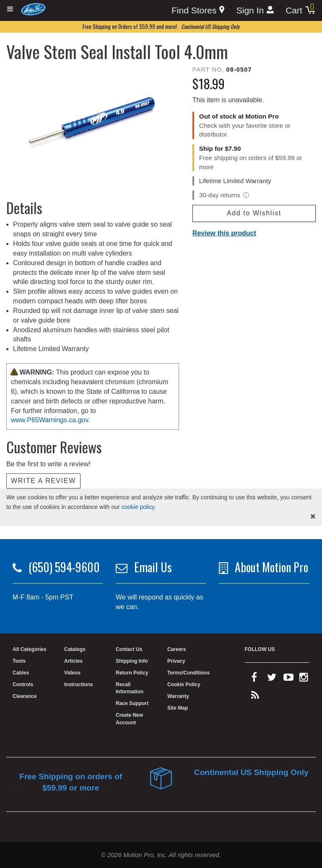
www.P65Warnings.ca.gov (49, 420)
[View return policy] (246, 195)
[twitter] (272, 679)
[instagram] (304, 679)
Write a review (43, 481)
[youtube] (288, 679)
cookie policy (138, 507)
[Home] (33, 9)
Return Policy (132, 673)
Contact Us (129, 649)
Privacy (176, 661)
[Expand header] (10, 9)
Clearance (25, 696)
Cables (21, 673)
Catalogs (75, 649)
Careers (177, 649)
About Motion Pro (271, 567)
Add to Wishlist (254, 213)
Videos (72, 673)
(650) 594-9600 (64, 567)
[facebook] (254, 679)
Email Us (153, 567)
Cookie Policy (184, 685)
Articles (73, 661)
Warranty (178, 696)
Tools (19, 661)
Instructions (79, 685)
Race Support (132, 703)
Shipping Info (132, 661)
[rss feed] (255, 697)
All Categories (30, 649)
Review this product (224, 233)
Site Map (178, 708)
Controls (23, 685)
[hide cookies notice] (313, 517)
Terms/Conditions (188, 673)
